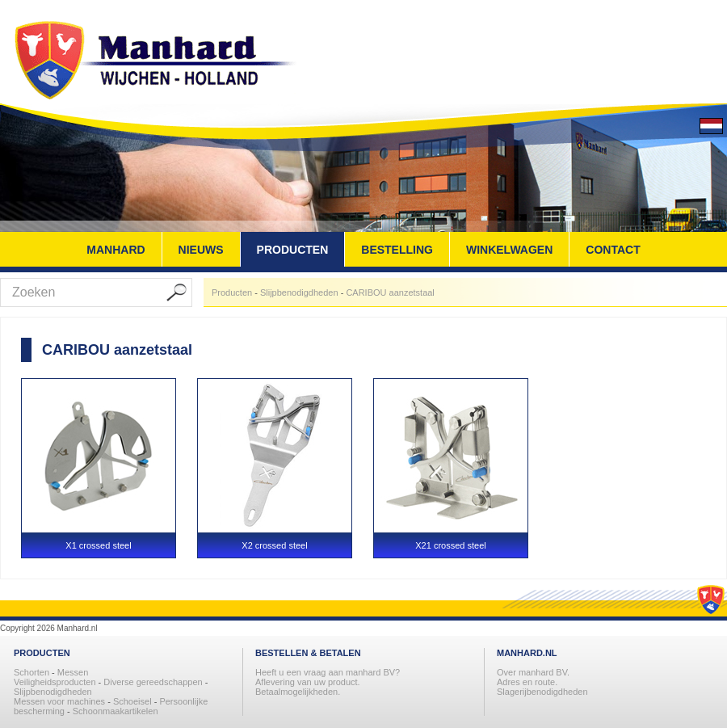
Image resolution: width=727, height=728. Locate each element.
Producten (232, 292)
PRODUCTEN (293, 250)
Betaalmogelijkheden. (298, 692)
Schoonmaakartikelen (116, 711)
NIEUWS (201, 250)
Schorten (33, 672)
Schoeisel (134, 701)
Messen (73, 672)
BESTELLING (397, 250)
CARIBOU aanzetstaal (390, 292)
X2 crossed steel (274, 545)
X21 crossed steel (450, 545)
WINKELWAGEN (509, 250)
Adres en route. (527, 682)
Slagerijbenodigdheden (542, 692)
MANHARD (116, 250)
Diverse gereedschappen (153, 682)
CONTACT (613, 250)
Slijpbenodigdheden (299, 292)
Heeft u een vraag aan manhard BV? (328, 672)
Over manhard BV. (533, 672)
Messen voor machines (59, 701)
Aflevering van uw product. (308, 682)
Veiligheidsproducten (56, 682)
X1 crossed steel (98, 545)
